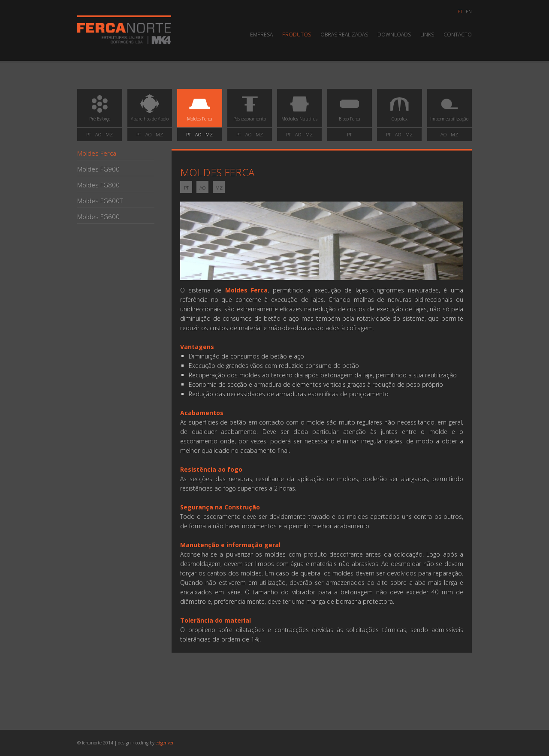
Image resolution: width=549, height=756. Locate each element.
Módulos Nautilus (299, 110)
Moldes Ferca (199, 110)
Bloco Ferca (350, 110)
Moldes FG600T (100, 201)
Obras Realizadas (344, 35)
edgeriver (165, 743)
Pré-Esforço (100, 110)
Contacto (458, 35)
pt (460, 11)
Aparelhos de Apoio (150, 110)
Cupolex (399, 110)
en (469, 11)
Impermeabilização (449, 110)
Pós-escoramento (250, 110)
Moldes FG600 (98, 217)
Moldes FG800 (98, 185)
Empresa (261, 35)
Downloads (394, 35)
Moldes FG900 (98, 169)
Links (427, 35)
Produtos (297, 35)
